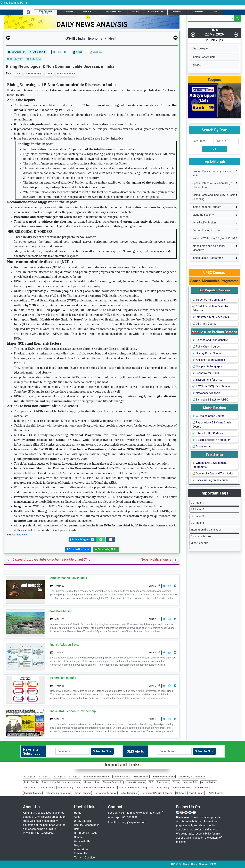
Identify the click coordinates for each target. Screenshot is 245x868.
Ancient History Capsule (209, 360)
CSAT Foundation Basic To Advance (210, 308)
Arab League (200, 49)
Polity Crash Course (206, 347)
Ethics (176, 782)
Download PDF (17, 52)
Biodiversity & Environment (192, 777)
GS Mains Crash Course (208, 416)
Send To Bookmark (78, 549)
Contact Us (81, 853)
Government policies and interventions (61, 782)
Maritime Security (203, 215)
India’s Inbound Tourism (207, 207)
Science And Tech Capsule (210, 340)
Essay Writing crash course (210, 480)
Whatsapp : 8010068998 (123, 817)
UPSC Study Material (114, 12)
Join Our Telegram (82, 540)
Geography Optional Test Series (213, 474)
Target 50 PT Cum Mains (209, 300)
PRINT (77, 52)
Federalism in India (63, 678)
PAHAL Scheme (215, 793)
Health (111, 38)
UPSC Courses (68, 12)
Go (214, 149)
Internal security (65, 788)
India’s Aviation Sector (66, 644)
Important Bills (190, 782)
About (78, 817)
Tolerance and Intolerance (58, 793)
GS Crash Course (204, 324)
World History (202, 788)
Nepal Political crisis (156, 559)
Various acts (47, 788)
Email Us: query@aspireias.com (127, 822)
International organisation (206, 530)
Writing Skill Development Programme (210, 465)
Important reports (33, 793)
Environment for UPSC (208, 380)
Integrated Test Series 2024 (211, 317)
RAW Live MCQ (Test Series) (211, 386)
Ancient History (196, 793)
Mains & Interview (156, 12)
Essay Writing (202, 446)
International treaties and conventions (96, 788)
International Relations (164, 777)
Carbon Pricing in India (206, 230)
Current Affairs (89, 12)
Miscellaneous (199, 543)
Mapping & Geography (207, 366)
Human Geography (136, 782)
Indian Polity (163, 788)
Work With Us (82, 841)
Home (78, 813)
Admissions (81, 849)
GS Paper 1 (197, 503)
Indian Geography (129, 793)
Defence (181, 793)
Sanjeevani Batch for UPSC (210, 400)
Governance (163, 782)
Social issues (31, 788)
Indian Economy (33, 74)
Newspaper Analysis (206, 393)
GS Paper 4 (197, 523)
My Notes (96, 52)
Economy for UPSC (206, 373)
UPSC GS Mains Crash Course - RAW (202, 864)
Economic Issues (201, 536)
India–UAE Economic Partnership (73, 711)
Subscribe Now (102, 751)
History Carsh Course (207, 353)
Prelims (135, 12)
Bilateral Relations (182, 788)
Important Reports (66, 74)
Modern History (91, 782)
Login (215, 12)
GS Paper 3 (197, 516)
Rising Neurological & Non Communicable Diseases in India (60, 66)
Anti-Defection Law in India (69, 578)
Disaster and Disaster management (136, 788)
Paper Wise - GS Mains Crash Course (212, 425)
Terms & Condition (85, 858)
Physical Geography (113, 782)
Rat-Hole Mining (61, 611)
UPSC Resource (197, 12)
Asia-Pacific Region (204, 223)
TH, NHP (22, 535)
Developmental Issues (106, 793)
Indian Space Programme (208, 258)
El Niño (197, 66)
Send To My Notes (106, 549)
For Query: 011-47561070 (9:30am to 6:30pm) (136, 813)
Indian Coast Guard (204, 57)
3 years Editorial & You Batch (211, 440)
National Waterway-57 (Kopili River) (214, 238)
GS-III (18, 74)
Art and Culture (209, 782)
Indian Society (31, 782)
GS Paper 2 (197, 509)
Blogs (77, 845)
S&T (151, 782)
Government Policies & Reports (157, 793)
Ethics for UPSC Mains (208, 433)
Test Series (177, 12)
